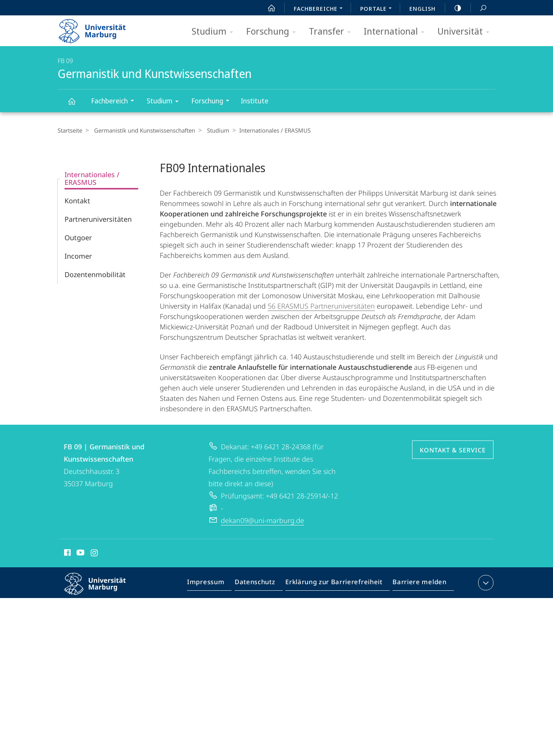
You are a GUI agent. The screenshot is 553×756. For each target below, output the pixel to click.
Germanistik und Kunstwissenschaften (76, 105)
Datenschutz (261, 584)
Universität (466, 32)
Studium (215, 32)
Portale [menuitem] (378, 9)
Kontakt (77, 201)
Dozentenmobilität (95, 274)
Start (267, 8)
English (422, 8)
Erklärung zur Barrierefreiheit (336, 584)
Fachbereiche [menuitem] (320, 9)
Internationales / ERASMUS (92, 178)
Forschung (273, 32)
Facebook (67, 554)
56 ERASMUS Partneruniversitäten (321, 306)
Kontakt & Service (453, 450)
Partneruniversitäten (98, 219)
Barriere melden (417, 584)
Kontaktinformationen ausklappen (485, 583)
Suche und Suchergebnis (479, 8)
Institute (255, 101)
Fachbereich (115, 102)
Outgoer (78, 238)
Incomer (78, 256)
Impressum (214, 584)
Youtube (80, 554)
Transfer (332, 32)
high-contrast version (454, 8)
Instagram (95, 554)
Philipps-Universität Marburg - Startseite (99, 28)
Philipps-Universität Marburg (102, 590)
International (397, 32)
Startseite (70, 130)
